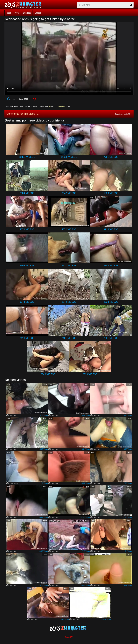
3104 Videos (111, 266)
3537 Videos (69, 266)
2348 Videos (48, 374)
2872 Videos (69, 302)
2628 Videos (111, 302)
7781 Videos (111, 157)
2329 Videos (90, 374)
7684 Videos (27, 193)
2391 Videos (111, 338)
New (17, 13)
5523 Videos (111, 193)
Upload (38, 13)
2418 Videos (27, 338)
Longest (27, 13)
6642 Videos (69, 193)
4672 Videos (69, 229)
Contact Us (69, 637)
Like (11, 99)
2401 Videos (69, 338)
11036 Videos (69, 157)
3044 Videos (27, 302)
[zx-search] (105, 5)
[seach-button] (131, 5)
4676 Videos (27, 229)
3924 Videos (111, 229)
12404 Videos (27, 157)
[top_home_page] (24, 5)
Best (9, 13)
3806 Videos (27, 266)
